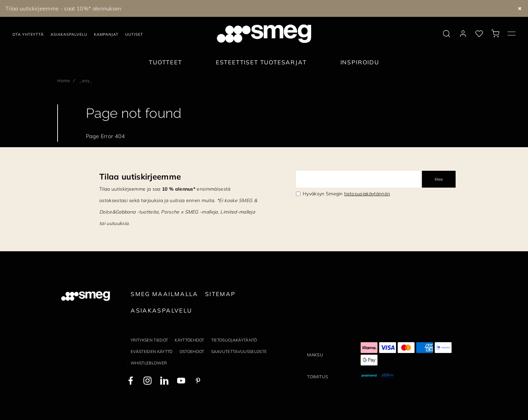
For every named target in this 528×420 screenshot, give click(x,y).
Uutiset (134, 34)
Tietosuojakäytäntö (234, 340)
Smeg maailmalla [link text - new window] (164, 294)
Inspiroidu (360, 62)
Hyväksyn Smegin (346, 194)
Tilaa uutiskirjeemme (140, 176)
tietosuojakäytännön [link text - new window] (367, 194)
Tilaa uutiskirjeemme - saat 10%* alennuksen (63, 8)
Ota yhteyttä (28, 34)
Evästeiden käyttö (152, 351)
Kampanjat (106, 34)
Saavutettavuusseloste (239, 351)
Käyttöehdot (190, 340)
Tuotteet (166, 62)
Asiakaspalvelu (69, 34)
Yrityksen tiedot (149, 340)
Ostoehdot (192, 351)
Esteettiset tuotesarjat (261, 62)
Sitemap (220, 294)
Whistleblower (149, 363)
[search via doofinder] (447, 34)
